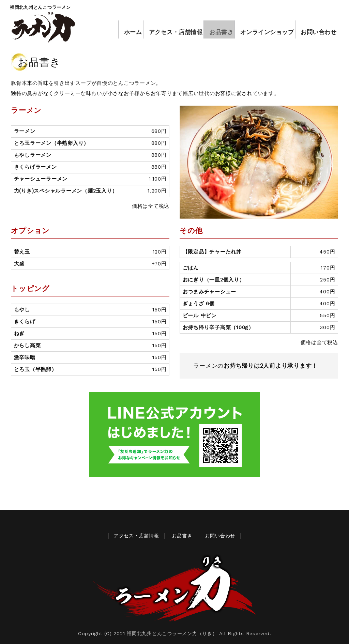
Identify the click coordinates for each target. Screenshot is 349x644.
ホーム (126, 29)
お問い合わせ (316, 29)
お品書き (217, 29)
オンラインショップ (264, 29)
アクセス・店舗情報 (170, 29)
